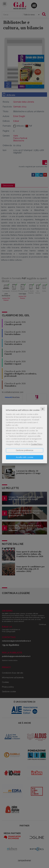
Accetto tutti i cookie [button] (25, 457)
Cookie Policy (37, 444)
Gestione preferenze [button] (24, 450)
